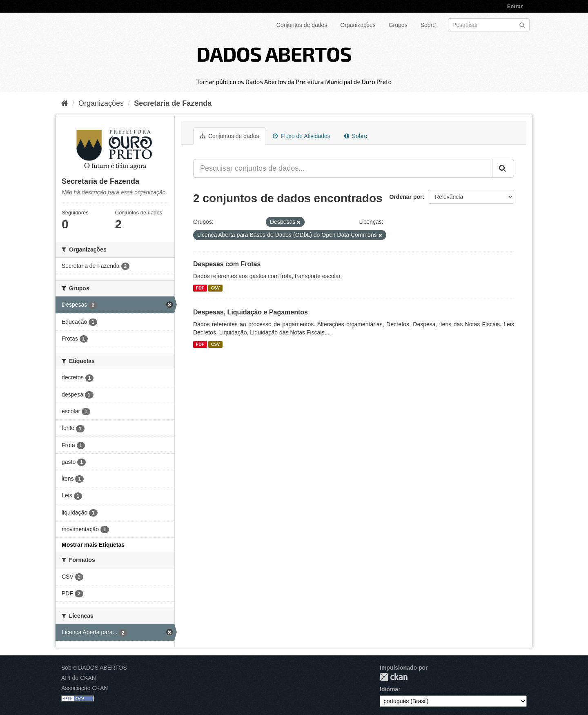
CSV (216, 288)
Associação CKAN (85, 688)
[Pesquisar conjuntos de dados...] (343, 168)
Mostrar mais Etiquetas (93, 545)
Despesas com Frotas (227, 264)
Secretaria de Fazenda (173, 103)
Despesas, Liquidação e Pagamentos (251, 312)
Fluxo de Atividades (301, 136)
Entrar (515, 6)
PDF (200, 288)
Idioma (389, 689)
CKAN (394, 677)
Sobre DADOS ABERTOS (94, 668)
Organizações (358, 25)
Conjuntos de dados (302, 25)
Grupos (398, 25)
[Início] (65, 103)
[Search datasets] (489, 25)
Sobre (428, 25)
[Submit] (522, 24)
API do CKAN (79, 678)
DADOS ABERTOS (274, 53)
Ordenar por (406, 197)
